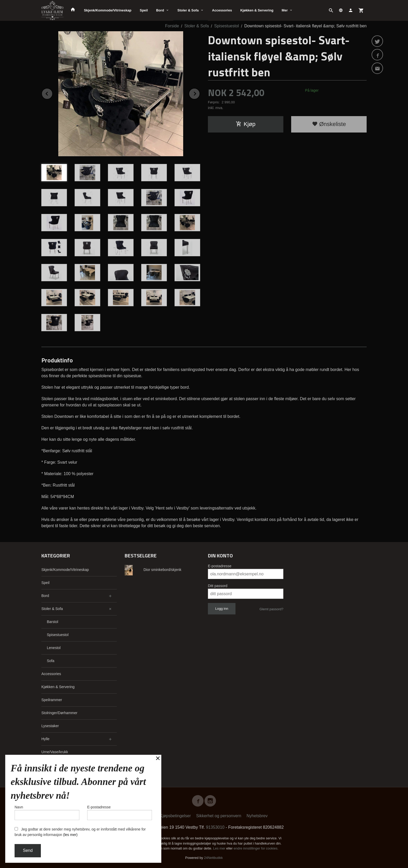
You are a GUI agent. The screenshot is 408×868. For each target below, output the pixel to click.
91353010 (215, 827)
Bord (160, 10)
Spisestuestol (58, 635)
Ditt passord (218, 586)
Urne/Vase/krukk (55, 752)
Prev (53, 93)
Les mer (220, 848)
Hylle (45, 739)
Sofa (51, 661)
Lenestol (54, 648)
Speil (144, 10)
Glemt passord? (271, 609)
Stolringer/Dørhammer (59, 713)
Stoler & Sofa (188, 10)
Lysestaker (50, 726)
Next (200, 93)
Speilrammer (52, 700)
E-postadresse (220, 566)
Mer (285, 10)
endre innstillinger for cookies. (256, 848)
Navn (47, 813)
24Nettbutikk (213, 858)
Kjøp (246, 124)
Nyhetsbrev (257, 816)
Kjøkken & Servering (257, 10)
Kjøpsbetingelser (175, 816)
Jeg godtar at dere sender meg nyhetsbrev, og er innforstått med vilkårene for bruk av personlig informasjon (80, 832)
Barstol (53, 622)
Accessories (222, 10)
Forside (172, 26)
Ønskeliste (329, 124)
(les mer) (70, 835)
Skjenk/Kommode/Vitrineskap (108, 10)
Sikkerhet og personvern (219, 816)
